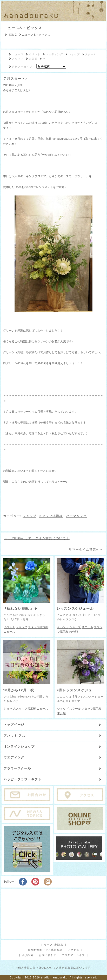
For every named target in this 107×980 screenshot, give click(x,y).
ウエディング (14, 757)
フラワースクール (17, 769)
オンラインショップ (19, 747)
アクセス (74, 950)
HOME (12, 35)
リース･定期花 (53, 945)
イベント (35, 54)
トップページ (14, 725)
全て (45, 59)
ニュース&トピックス (23, 28)
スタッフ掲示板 (51, 516)
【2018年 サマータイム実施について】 (37, 538)
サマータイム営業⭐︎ (86, 550)
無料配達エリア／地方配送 (45, 950)
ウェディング (54, 54)
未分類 (33, 59)
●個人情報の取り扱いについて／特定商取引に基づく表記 (53, 968)
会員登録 (28, 955)
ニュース (18, 54)
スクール (91, 54)
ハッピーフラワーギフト (22, 779)
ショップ (74, 54)
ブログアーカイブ (73, 955)
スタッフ (18, 59)
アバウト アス (15, 736)
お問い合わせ (48, 955)
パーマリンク (76, 516)
